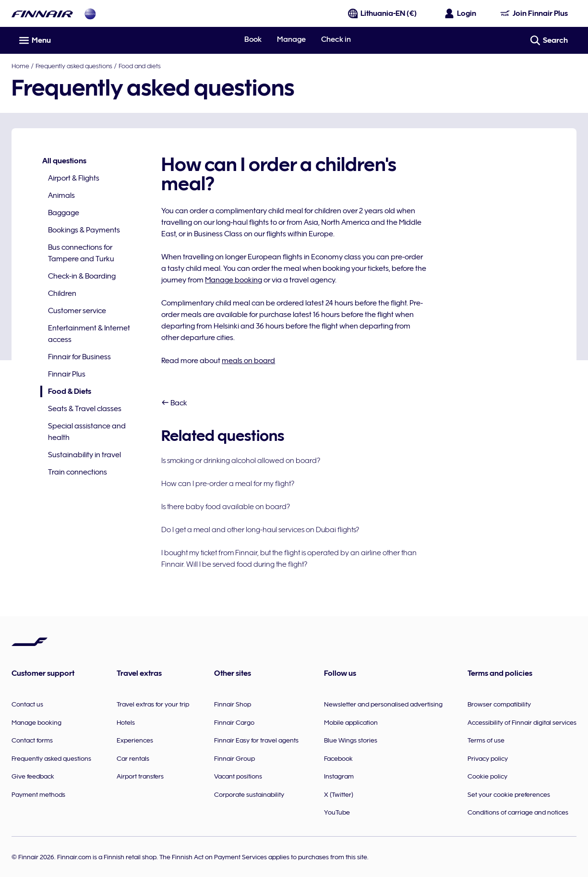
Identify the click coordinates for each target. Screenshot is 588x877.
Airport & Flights (74, 178)
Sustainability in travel (84, 455)
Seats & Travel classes (85, 409)
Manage (291, 39)
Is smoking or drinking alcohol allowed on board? (241, 461)
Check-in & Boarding (82, 276)
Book (253, 39)
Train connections (78, 472)
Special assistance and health (87, 432)
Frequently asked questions (74, 66)
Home (20, 66)
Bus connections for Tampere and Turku (81, 253)
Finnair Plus (67, 374)
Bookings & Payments (84, 230)
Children (62, 293)
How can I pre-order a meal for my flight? (228, 484)
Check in (336, 39)
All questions (64, 161)
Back (174, 403)
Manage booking (234, 280)
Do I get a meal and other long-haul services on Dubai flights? (260, 530)
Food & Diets (66, 391)
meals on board (248, 361)
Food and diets (140, 66)
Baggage (64, 213)
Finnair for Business (79, 357)
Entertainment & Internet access (89, 334)
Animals (61, 195)
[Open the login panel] (461, 13)
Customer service (77, 311)
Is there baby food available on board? (226, 507)
